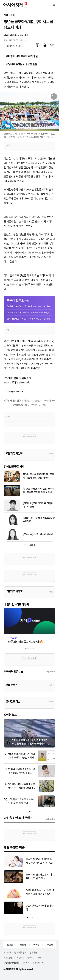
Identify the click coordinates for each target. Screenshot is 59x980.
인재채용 (33, 952)
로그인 (10, 945)
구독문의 (20, 957)
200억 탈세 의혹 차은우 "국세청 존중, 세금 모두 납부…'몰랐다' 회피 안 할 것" (22, 773)
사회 (6, 15)
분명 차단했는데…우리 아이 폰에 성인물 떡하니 (40, 877)
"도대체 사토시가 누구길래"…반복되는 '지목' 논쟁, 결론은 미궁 (29, 312)
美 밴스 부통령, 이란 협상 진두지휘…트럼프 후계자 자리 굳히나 (38, 491)
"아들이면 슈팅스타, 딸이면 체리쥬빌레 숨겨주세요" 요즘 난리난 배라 (40, 892)
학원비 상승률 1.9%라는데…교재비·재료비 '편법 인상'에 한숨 (39, 476)
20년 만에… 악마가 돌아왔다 (40, 908)
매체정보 (36, 962)
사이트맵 (49, 945)
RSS (39, 957)
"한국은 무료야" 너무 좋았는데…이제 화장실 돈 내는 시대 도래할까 (29, 306)
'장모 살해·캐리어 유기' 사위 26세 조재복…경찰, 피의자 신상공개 (22, 757)
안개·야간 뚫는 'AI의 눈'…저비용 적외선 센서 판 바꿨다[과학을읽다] (29, 319)
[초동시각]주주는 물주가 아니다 (38, 534)
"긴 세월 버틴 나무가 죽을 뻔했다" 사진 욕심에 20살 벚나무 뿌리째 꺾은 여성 (22, 788)
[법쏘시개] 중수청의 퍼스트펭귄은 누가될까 (39, 520)
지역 (13, 15)
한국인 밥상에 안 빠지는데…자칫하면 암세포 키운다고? (40, 861)
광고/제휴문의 (20, 952)
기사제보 (31, 957)
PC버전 (36, 945)
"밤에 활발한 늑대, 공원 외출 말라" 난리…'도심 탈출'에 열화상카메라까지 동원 (31, 744)
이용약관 (25, 962)
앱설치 (23, 945)
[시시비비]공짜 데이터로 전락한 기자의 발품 (38, 505)
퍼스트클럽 (8, 957)
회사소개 (7, 952)
